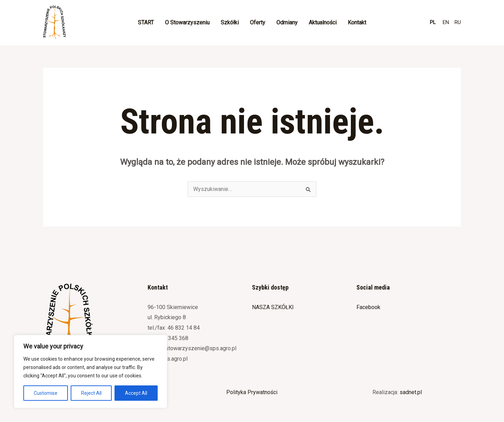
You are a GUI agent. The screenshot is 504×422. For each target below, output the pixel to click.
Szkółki (230, 22)
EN (446, 22)
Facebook (368, 307)
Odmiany (287, 22)
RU (458, 22)
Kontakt (357, 22)
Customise (46, 393)
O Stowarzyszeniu (187, 22)
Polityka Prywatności (252, 392)
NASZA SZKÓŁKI (273, 307)
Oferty (258, 22)
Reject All (91, 393)
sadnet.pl (411, 392)
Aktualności (323, 22)
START (146, 22)
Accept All (136, 393)
